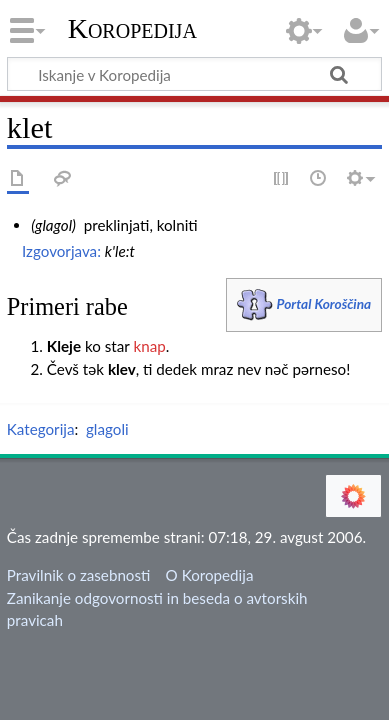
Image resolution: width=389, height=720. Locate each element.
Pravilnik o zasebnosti (79, 575)
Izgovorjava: (61, 251)
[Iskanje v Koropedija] (194, 74)
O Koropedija (210, 575)
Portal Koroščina (324, 303)
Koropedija (132, 29)
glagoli (107, 429)
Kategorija (41, 429)
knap (149, 346)
